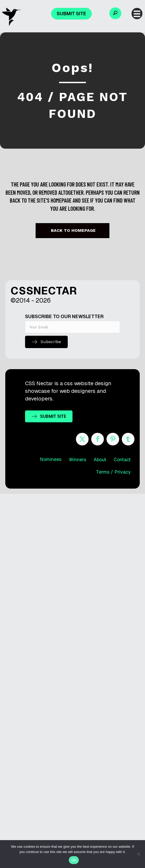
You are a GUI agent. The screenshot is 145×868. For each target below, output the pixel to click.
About (100, 460)
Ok (74, 860)
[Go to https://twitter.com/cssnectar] (82, 439)
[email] (72, 327)
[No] (138, 854)
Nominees (51, 459)
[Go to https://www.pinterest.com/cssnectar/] (113, 439)
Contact (122, 460)
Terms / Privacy (113, 472)
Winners (78, 460)
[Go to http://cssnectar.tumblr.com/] (128, 439)
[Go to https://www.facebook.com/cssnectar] (98, 439)
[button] (115, 13)
